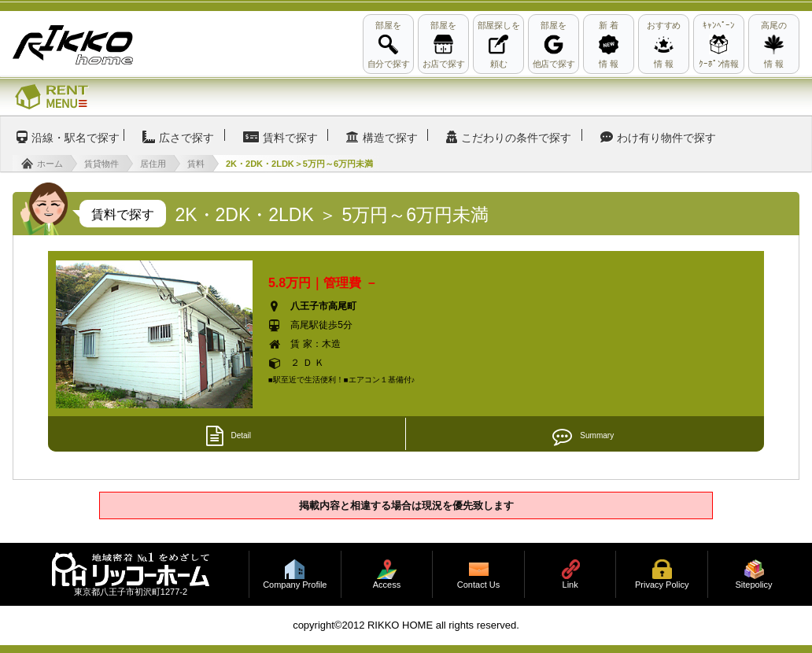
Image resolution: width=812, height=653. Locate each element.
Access (387, 585)
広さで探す (186, 138)
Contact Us (478, 585)
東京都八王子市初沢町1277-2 (131, 592)
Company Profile (295, 585)
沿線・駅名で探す (76, 138)
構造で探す (390, 138)
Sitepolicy (753, 585)
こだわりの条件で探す (516, 138)
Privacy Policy (662, 585)
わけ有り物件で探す (666, 138)
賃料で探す (290, 138)
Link (570, 585)
